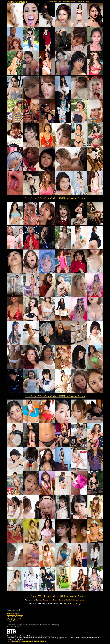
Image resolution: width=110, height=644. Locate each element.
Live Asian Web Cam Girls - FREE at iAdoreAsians (55, 198)
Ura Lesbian (81, 600)
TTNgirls (9, 622)
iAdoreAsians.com (48, 636)
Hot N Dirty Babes (13, 620)
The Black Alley (70, 600)
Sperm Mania (53, 600)
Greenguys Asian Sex (14, 618)
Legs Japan (43, 600)
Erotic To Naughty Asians (15, 615)
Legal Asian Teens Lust (14, 617)
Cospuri (61, 600)
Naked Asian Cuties (13, 613)
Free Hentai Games (83, 2)
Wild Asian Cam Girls (54, 2)
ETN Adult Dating (73, 603)
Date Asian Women (69, 2)
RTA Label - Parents (13, 627)
